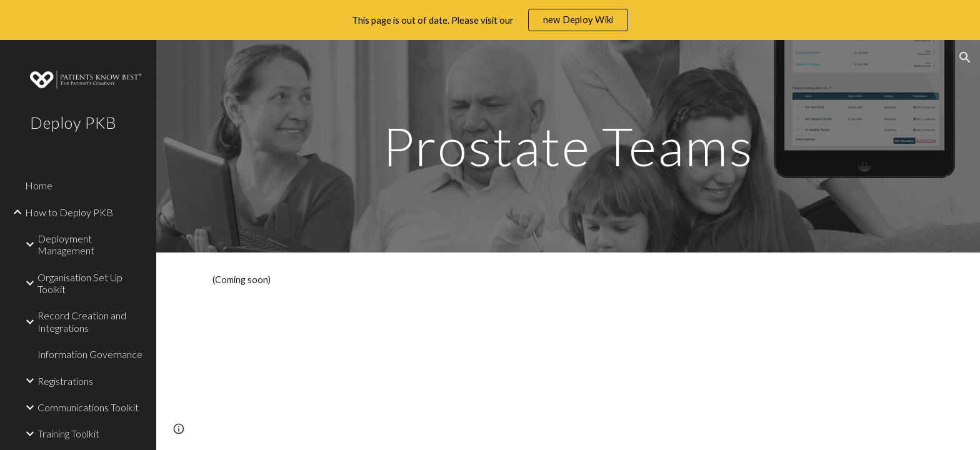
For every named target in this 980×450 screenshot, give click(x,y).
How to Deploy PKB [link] (69, 212)
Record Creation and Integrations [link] (82, 321)
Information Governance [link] (90, 354)
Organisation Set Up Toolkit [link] (80, 283)
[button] (965, 57)
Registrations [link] (65, 381)
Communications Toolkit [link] (88, 407)
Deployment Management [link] (66, 244)
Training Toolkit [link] (68, 433)
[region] (490, 20)
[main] (568, 146)
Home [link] (39, 185)
